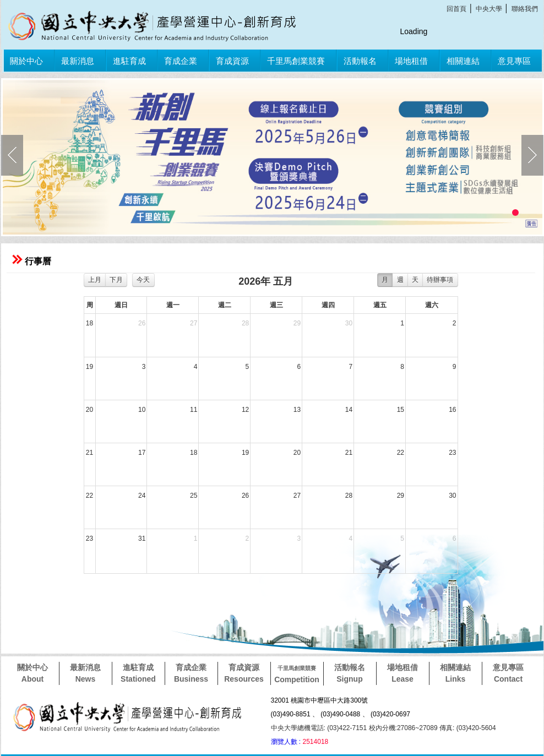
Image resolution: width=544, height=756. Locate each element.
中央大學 (489, 9)
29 (297, 323)
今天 (143, 280)
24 (142, 496)
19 (89, 367)
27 (194, 323)
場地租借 (411, 61)
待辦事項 (440, 280)
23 (452, 453)
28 (245, 323)
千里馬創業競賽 (296, 61)
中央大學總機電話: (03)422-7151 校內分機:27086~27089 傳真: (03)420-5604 (383, 728)
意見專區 (514, 61)
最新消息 (78, 61)
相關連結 (463, 61)
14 (349, 410)
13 (297, 410)
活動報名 (360, 61)
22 (401, 453)
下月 (116, 280)
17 (142, 453)
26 (142, 323)
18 (89, 323)
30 (349, 323)
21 (89, 453)
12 (245, 410)
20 (89, 410)
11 (194, 410)
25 (194, 496)
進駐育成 (129, 61)
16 (452, 410)
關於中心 (26, 61)
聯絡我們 (525, 9)
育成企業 (181, 61)
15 (401, 410)
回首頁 (456, 9)
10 (142, 410)
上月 (95, 280)
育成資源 (232, 61)
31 (142, 539)
